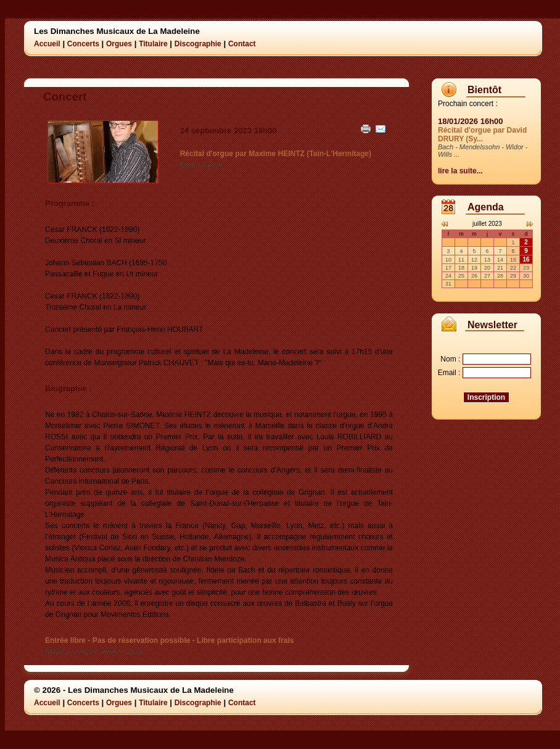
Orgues (119, 44)
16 (526, 259)
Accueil (47, 44)
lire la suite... (460, 171)
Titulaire (153, 44)
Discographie (198, 44)
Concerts (83, 44)
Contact (242, 44)
